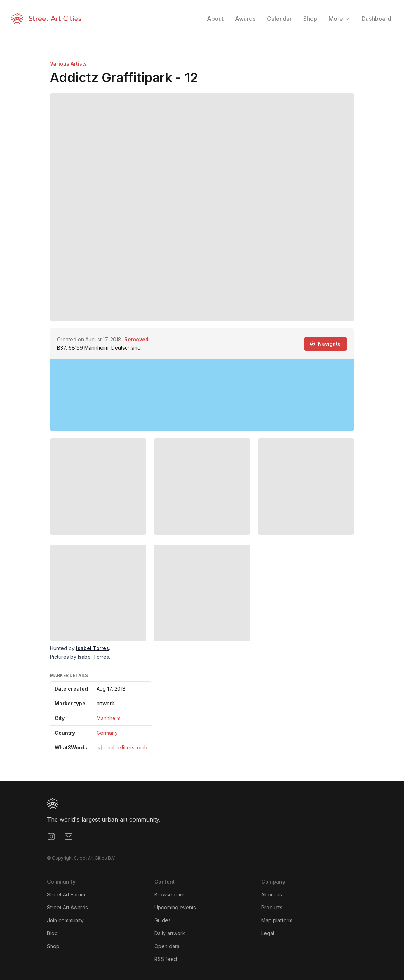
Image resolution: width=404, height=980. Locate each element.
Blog (52, 933)
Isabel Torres (93, 648)
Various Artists (68, 64)
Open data (167, 946)
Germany (107, 733)
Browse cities (170, 894)
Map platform (277, 920)
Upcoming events (175, 907)
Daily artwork (170, 933)
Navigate (325, 344)
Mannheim (109, 718)
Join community (65, 920)
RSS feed (166, 959)
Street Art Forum (66, 894)
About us (272, 894)
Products (272, 907)
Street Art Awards (67, 907)
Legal (268, 933)
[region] (202, 395)
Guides (163, 920)
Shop (53, 946)
